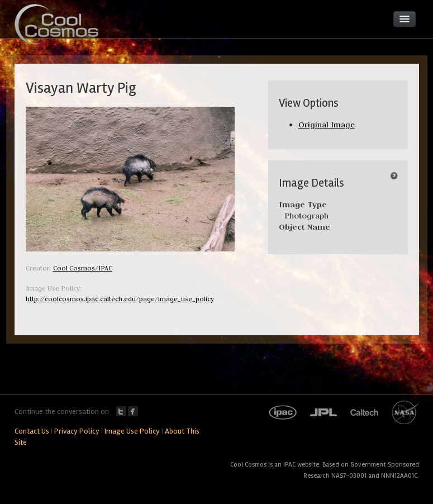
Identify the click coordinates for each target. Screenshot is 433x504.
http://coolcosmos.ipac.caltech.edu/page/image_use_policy (120, 299)
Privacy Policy (77, 431)
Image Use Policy (132, 431)
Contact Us (32, 431)
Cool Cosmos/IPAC (83, 268)
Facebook (133, 411)
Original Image (327, 125)
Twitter (121, 411)
